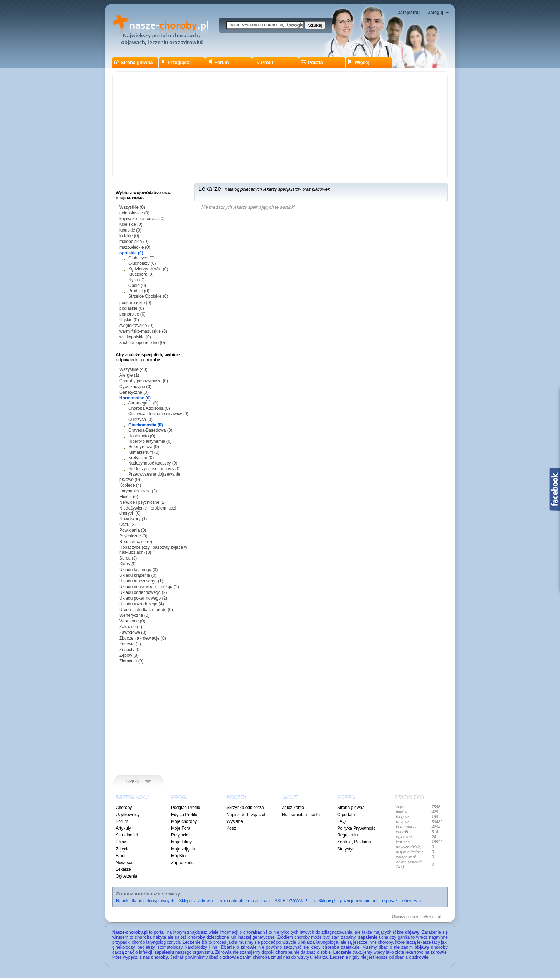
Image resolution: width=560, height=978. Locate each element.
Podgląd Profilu (186, 808)
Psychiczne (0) (133, 536)
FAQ (341, 821)
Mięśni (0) (129, 497)
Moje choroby (184, 821)
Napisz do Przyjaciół (246, 815)
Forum (218, 62)
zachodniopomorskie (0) (142, 343)
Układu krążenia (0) (138, 575)
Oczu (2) (127, 525)
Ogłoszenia (126, 876)
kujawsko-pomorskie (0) (142, 219)
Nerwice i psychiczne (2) (142, 502)
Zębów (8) (129, 655)
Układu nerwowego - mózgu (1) (149, 587)
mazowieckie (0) (135, 247)
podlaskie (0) (132, 308)
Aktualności (127, 835)
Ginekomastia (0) (146, 425)
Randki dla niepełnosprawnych (145, 901)
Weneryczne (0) (134, 615)
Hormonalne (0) (135, 398)
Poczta (312, 62)
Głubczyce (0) (141, 258)
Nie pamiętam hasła (301, 815)
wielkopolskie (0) (135, 337)
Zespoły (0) (130, 650)
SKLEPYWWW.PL (292, 901)
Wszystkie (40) (133, 369)
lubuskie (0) (130, 230)
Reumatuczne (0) (136, 542)
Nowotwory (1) (133, 519)
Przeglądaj (176, 62)
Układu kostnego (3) (138, 570)
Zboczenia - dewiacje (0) (143, 638)
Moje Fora (181, 828)
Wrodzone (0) (132, 621)
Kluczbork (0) (141, 274)
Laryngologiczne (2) (138, 491)
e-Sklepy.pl (325, 901)
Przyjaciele (181, 835)
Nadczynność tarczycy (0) (153, 463)
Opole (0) (137, 286)
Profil (263, 62)
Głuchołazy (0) (142, 263)
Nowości (124, 863)
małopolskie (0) (134, 242)
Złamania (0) (131, 661)
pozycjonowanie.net (359, 901)
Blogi (121, 856)
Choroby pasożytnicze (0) (144, 381)
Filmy (121, 842)
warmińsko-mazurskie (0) (143, 331)
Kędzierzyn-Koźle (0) (148, 269)
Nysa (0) (136, 280)
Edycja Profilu (184, 815)
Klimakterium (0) (144, 452)
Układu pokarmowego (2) (143, 598)
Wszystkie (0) (132, 207)
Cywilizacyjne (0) (135, 387)
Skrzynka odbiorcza (245, 808)
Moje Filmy (181, 842)
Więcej (358, 62)
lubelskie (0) (131, 224)
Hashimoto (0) (142, 436)
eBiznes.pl (432, 917)
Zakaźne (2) (131, 627)
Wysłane (235, 821)
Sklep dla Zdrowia (196, 901)
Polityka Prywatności (357, 828)
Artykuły (123, 828)
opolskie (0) (131, 253)
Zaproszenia (183, 863)
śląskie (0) (129, 320)
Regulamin (347, 835)
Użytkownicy (128, 815)
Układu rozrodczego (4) (142, 604)
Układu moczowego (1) (141, 581)
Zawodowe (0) (133, 632)
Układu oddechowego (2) (143, 592)
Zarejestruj (409, 13)
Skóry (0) (128, 564)
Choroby (124, 808)
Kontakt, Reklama (354, 842)
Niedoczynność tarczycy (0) (154, 469)
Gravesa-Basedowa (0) (150, 430)
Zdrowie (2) (130, 644)
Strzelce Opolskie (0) (148, 296)
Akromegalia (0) (143, 403)
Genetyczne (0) (134, 392)
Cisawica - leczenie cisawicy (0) (158, 414)
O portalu (346, 815)
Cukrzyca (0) (140, 420)
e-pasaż (390, 901)
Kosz (231, 828)
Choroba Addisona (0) (149, 408)
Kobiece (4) (130, 485)
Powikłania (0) (133, 530)
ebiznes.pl (412, 901)
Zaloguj (436, 13)
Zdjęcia (123, 849)
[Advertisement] (280, 125)
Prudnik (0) (139, 291)
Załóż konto (293, 808)
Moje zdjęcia (183, 849)
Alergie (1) (129, 375)
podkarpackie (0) (135, 303)
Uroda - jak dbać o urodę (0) (146, 610)
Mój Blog (179, 856)
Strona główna (133, 62)
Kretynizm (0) (141, 458)
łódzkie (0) (129, 236)
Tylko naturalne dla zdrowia (244, 901)
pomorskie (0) (132, 314)
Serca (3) (128, 558)
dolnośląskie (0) (134, 213)
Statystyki (346, 849)
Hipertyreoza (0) (144, 447)
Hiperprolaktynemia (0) (150, 441)
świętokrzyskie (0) (136, 326)
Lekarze (123, 869)
